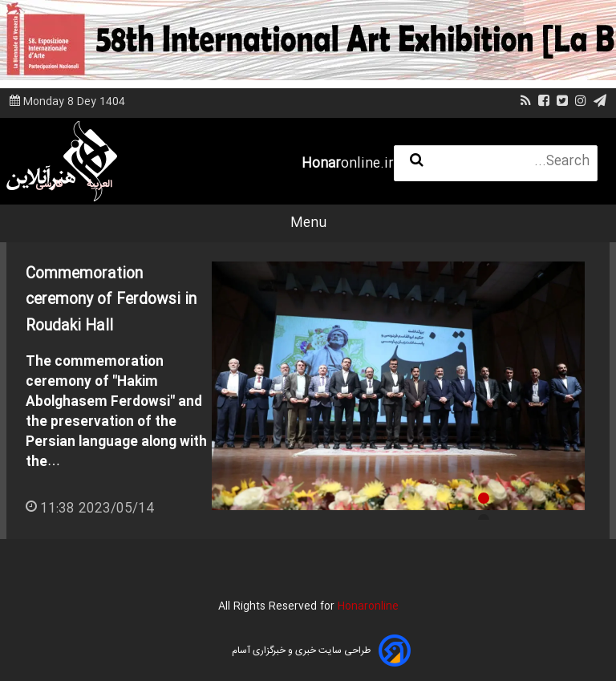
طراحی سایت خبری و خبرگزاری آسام (301, 651)
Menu (308, 223)
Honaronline (368, 606)
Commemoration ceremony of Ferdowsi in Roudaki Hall (111, 300)
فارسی (49, 184)
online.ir (348, 164)
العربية (99, 184)
